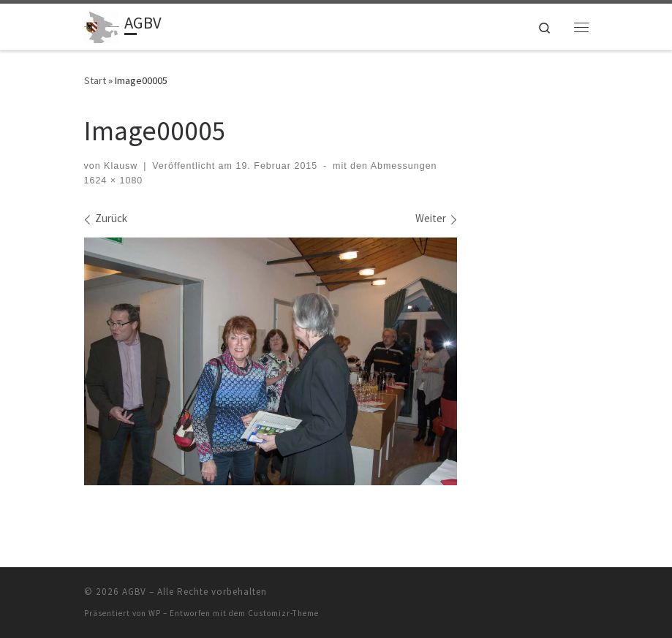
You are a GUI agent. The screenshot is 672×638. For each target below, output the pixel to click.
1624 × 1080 (114, 181)
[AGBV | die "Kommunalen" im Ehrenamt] (102, 25)
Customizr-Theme (283, 613)
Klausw (121, 166)
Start (95, 80)
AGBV (134, 592)
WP (155, 613)
